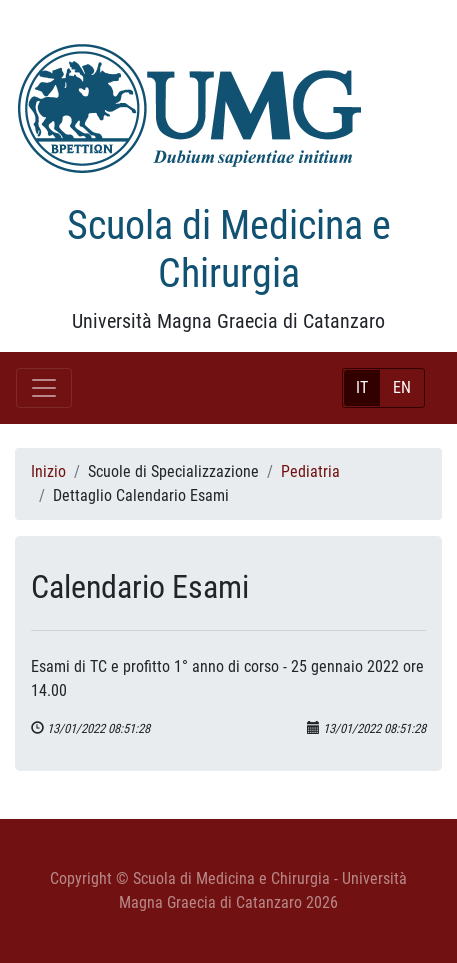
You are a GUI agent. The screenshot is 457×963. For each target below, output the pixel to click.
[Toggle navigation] (44, 388)
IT (362, 387)
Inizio (48, 471)
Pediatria (310, 471)
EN (402, 387)
